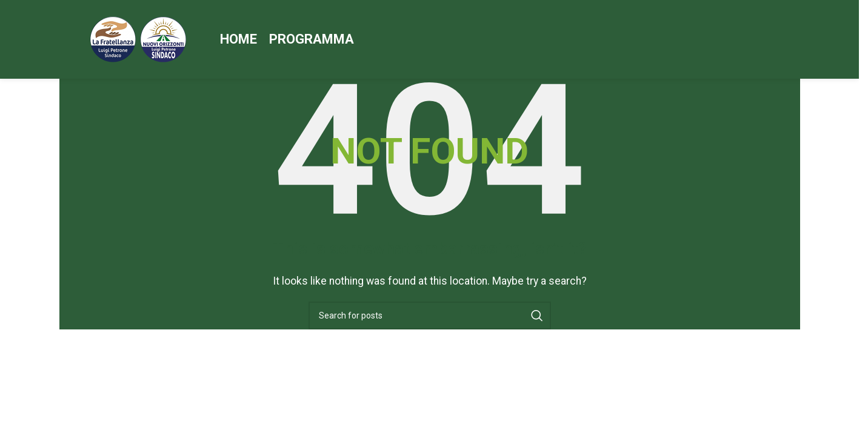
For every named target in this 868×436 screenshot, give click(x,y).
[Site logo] (138, 38)
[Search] (430, 315)
